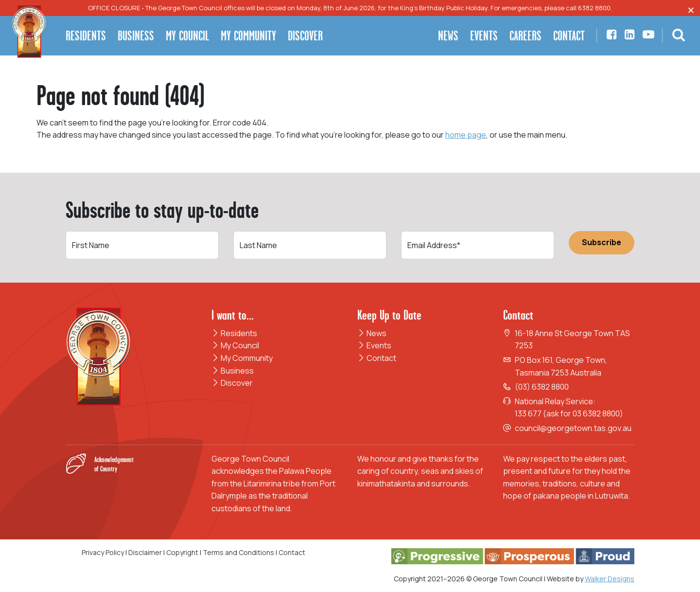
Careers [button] (525, 36)
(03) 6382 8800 (542, 387)
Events (374, 345)
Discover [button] (305, 36)
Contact (377, 358)
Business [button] (136, 36)
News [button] (448, 36)
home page (466, 135)
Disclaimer (145, 552)
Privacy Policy (103, 552)
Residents (234, 333)
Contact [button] (569, 36)
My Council (235, 345)
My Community (242, 358)
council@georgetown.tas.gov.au (573, 428)
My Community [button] (248, 36)
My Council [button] (187, 36)
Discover (232, 383)
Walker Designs (610, 579)
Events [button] (484, 36)
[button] (679, 36)
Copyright (182, 552)
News (372, 333)
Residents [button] (86, 36)
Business (233, 371)
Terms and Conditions (239, 552)
